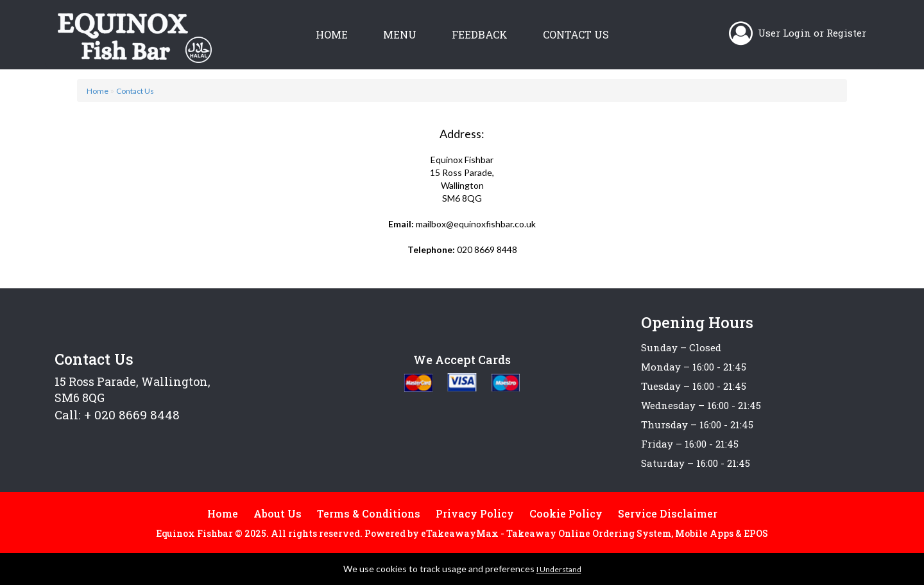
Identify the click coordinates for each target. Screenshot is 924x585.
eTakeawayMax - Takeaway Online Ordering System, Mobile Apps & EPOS (595, 533)
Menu (400, 34)
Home (332, 34)
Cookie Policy (566, 513)
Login (797, 33)
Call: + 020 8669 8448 (117, 415)
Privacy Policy (475, 513)
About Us (278, 513)
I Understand (559, 569)
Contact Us (576, 34)
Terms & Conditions (369, 513)
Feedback (480, 34)
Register (846, 33)
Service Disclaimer (668, 513)
